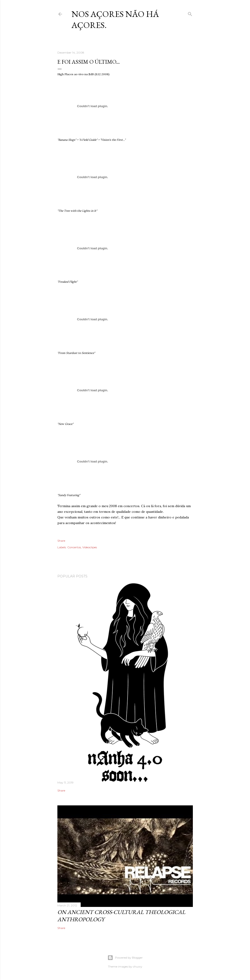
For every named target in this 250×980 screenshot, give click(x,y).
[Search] (190, 13)
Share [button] (61, 541)
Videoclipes (90, 547)
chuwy (138, 966)
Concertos (74, 547)
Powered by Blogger (125, 958)
